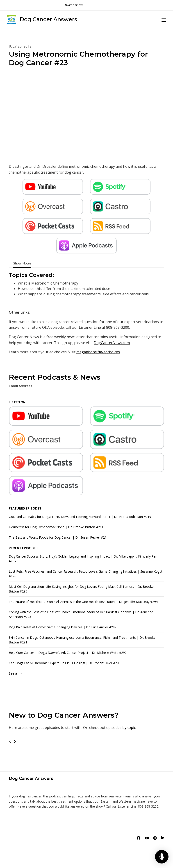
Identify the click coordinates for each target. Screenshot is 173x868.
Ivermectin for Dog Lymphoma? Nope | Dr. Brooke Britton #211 (56, 527)
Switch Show (74, 5)
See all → (16, 673)
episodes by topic (121, 728)
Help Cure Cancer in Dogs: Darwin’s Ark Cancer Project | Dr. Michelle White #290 (68, 653)
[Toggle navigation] (164, 20)
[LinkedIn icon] (163, 838)
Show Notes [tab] (22, 263)
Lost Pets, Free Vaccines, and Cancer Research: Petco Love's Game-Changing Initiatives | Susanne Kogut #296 (86, 574)
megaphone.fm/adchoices (98, 352)
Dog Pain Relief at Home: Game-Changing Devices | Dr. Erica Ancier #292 (63, 627)
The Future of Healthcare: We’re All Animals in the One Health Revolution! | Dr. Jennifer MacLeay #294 (83, 602)
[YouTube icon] (147, 838)
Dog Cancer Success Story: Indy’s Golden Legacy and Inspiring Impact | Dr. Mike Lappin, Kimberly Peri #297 (83, 559)
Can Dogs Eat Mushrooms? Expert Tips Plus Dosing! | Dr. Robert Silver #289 (65, 663)
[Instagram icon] (155, 838)
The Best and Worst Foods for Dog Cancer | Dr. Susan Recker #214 (59, 537)
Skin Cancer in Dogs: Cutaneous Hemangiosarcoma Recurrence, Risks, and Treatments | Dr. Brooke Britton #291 (82, 640)
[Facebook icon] (139, 838)
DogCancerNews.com (112, 343)
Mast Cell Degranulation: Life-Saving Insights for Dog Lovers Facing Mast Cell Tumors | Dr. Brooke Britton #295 (81, 589)
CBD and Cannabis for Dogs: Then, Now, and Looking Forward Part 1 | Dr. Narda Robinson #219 (80, 517)
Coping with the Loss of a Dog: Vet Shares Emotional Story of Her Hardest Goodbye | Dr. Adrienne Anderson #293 (81, 614)
